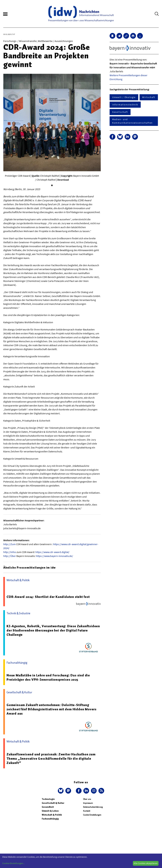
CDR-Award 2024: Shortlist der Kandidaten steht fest (48, 597)
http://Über (10, 556)
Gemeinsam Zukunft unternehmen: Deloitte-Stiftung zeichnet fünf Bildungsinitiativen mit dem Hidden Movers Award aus (52, 709)
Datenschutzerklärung (93, 807)
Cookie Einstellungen (92, 815)
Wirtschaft (149, 97)
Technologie (48, 799)
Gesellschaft (120, 112)
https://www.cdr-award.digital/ (52, 552)
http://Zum (9, 544)
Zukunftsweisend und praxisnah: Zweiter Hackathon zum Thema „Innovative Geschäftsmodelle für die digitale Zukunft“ (51, 759)
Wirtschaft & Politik (52, 815)
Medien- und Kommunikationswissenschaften (133, 121)
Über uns (87, 799)
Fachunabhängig (50, 819)
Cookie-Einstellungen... (13, 863)
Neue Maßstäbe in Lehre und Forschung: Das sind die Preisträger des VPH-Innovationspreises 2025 (48, 677)
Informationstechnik (125, 105)
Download (63, 180)
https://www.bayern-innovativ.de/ (54, 556)
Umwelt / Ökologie (124, 97)
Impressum (88, 803)
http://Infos (10, 552)
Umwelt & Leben (50, 811)
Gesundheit (48, 807)
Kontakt (87, 811)
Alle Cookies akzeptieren (146, 863)
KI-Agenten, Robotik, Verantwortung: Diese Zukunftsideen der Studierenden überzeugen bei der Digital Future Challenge (53, 630)
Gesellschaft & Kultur (53, 803)
